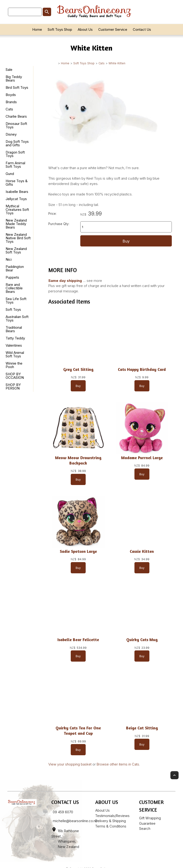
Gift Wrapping (150, 818)
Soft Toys (13, 309)
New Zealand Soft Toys (16, 250)
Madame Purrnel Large (142, 458)
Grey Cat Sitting (78, 369)
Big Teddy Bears (14, 79)
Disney (11, 134)
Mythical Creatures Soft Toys (17, 210)
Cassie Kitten (142, 551)
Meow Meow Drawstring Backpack (78, 460)
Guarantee (147, 823)
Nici (9, 259)
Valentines (14, 345)
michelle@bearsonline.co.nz (75, 821)
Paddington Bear (15, 268)
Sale (9, 70)
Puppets (12, 277)
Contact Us (142, 29)
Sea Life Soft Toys (16, 301)
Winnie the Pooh (14, 365)
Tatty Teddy (15, 338)
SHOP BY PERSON (13, 386)
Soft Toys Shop (60, 29)
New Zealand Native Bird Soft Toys (18, 238)
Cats (102, 63)
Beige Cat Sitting (142, 728)
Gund (10, 174)
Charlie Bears (16, 116)
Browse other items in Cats (118, 764)
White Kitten (117, 63)
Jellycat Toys (16, 199)
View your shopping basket (70, 764)
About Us (85, 29)
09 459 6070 (63, 812)
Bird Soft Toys (17, 87)
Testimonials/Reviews (112, 816)
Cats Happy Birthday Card (142, 369)
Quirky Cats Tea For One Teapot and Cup (78, 731)
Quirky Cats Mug (142, 640)
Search (145, 829)
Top (174, 775)
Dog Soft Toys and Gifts (17, 143)
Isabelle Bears (17, 192)
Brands (11, 102)
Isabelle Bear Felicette (78, 640)
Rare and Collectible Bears (14, 288)
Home (37, 29)
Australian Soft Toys (17, 318)
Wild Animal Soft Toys (15, 354)
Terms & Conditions (111, 826)
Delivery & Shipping (111, 821)
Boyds (11, 95)
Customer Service (113, 29)
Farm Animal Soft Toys (15, 165)
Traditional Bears (14, 329)
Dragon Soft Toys (15, 154)
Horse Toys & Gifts (17, 183)
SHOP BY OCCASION (15, 376)
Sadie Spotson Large (78, 551)
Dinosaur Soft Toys (16, 125)
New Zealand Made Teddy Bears (16, 224)
